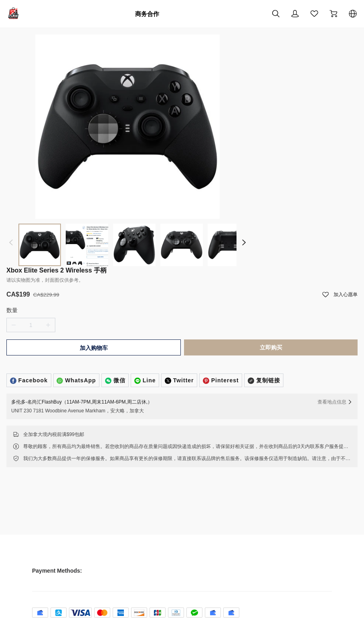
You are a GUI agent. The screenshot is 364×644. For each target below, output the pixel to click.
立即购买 (267, 362)
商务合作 (147, 13)
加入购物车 (98, 363)
